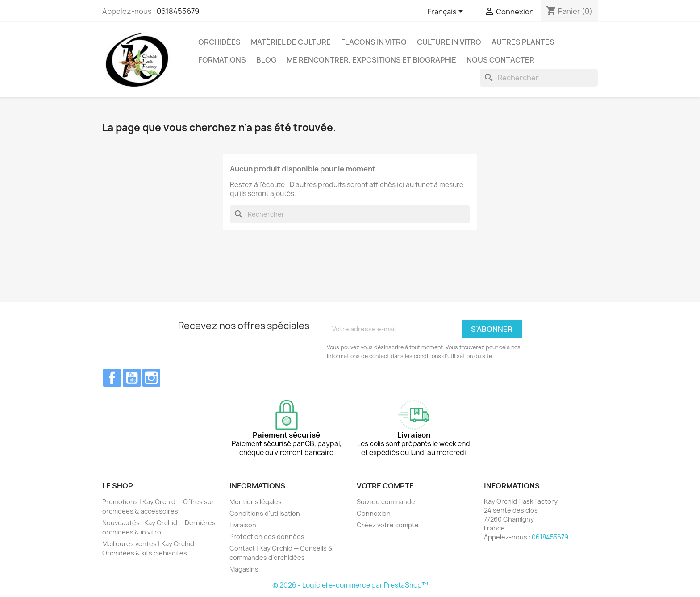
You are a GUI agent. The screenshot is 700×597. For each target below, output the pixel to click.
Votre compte (385, 486)
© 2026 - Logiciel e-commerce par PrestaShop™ (350, 585)
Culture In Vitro (449, 42)
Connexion (374, 513)
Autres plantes (523, 42)
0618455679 (178, 11)
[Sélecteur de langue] (447, 12)
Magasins (244, 569)
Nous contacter (500, 60)
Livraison (243, 525)
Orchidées (219, 42)
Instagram (151, 378)
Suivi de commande (386, 502)
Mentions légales (256, 502)
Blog (266, 60)
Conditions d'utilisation (265, 513)
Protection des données (267, 536)
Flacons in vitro (374, 42)
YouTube (132, 378)
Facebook (112, 378)
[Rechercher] (539, 78)
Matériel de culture (291, 42)
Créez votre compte (388, 525)
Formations (222, 60)
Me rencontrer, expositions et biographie (371, 60)
